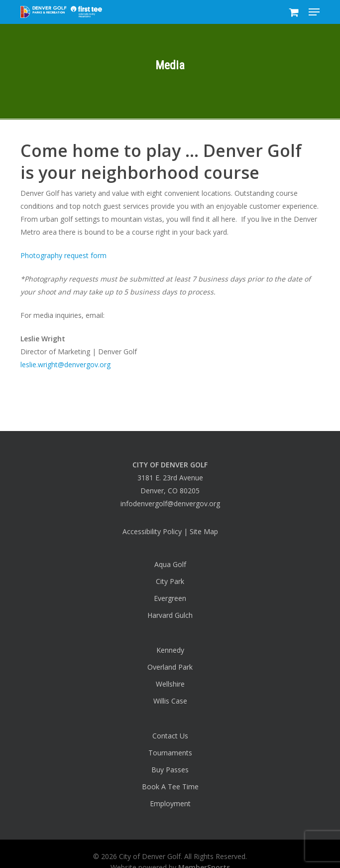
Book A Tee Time (170, 787)
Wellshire (170, 684)
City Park (170, 581)
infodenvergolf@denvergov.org (170, 504)
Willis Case (170, 701)
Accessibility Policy (152, 531)
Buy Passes (170, 770)
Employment (170, 803)
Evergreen (170, 598)
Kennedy (170, 650)
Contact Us (170, 736)
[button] (314, 12)
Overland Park (170, 667)
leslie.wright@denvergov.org (65, 364)
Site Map (204, 531)
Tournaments (170, 753)
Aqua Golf (170, 564)
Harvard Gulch (170, 615)
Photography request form (63, 255)
